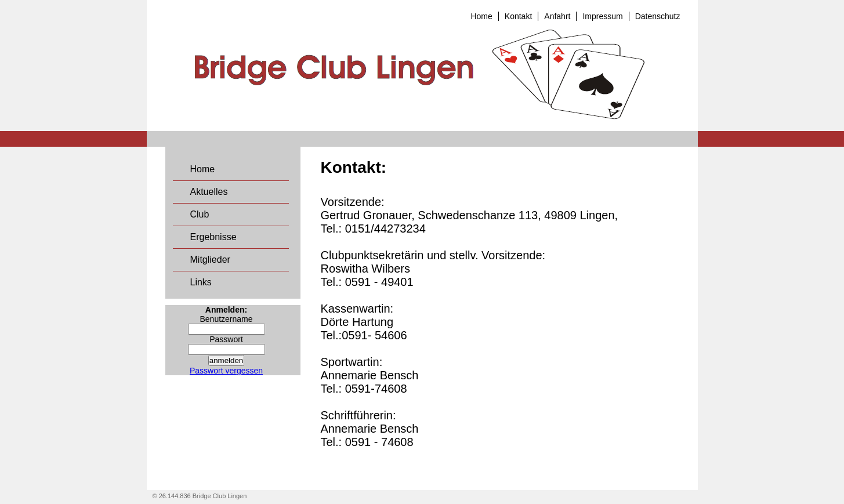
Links (201, 282)
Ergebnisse (213, 237)
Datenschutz (658, 16)
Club (200, 214)
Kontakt (518, 16)
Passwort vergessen (226, 371)
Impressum (602, 16)
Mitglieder (210, 260)
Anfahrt (557, 16)
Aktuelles (209, 192)
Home (481, 16)
